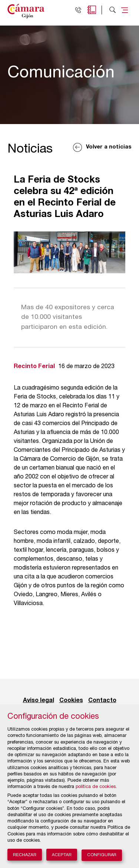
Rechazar (25, 855)
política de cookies (96, 787)
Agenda (92, 10)
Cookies (71, 701)
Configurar (102, 855)
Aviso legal (39, 701)
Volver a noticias (109, 147)
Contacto (102, 701)
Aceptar (62, 855)
